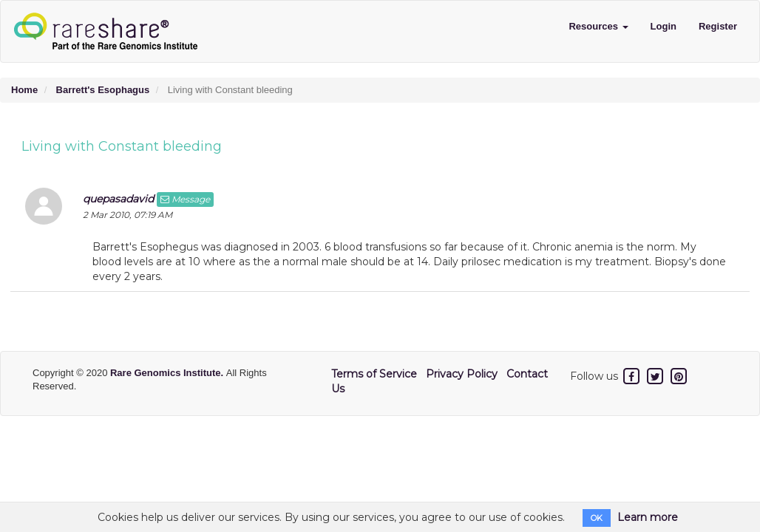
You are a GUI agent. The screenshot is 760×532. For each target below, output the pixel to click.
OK (597, 518)
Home (24, 90)
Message (185, 199)
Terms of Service (374, 374)
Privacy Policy (462, 374)
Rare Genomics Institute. (168, 373)
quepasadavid (118, 199)
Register (718, 26)
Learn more (648, 517)
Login (664, 26)
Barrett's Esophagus (103, 90)
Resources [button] (598, 26)
